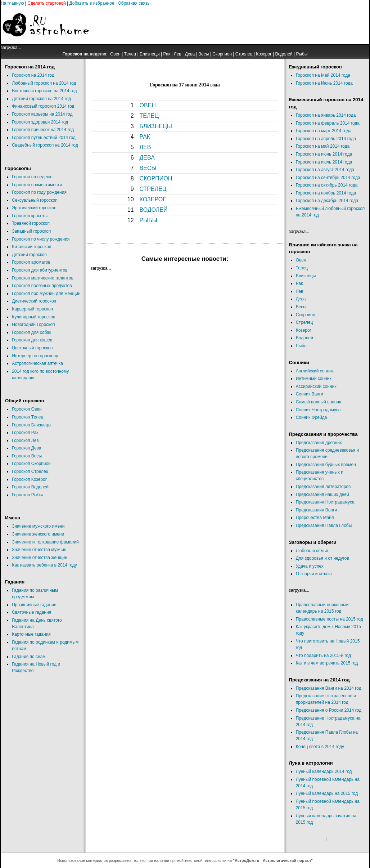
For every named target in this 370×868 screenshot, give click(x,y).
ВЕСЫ (148, 168)
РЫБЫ (149, 220)
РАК (145, 137)
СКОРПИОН (156, 178)
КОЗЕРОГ (153, 199)
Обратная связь (134, 3)
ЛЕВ (145, 147)
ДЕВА (147, 158)
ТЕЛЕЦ (149, 116)
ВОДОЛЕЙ (154, 210)
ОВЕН (148, 105)
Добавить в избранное (92, 3)
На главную (12, 3)
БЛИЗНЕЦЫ (156, 126)
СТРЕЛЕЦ (153, 189)
